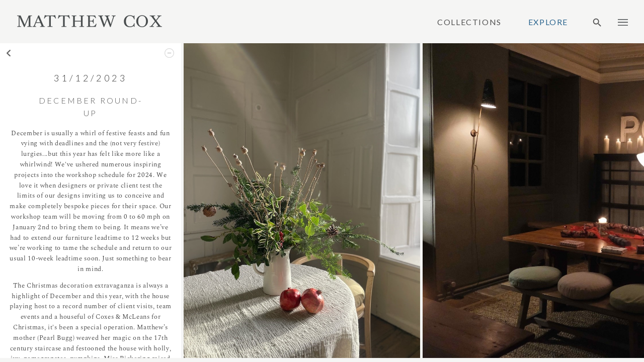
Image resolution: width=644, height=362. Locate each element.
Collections (469, 22)
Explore (548, 22)
